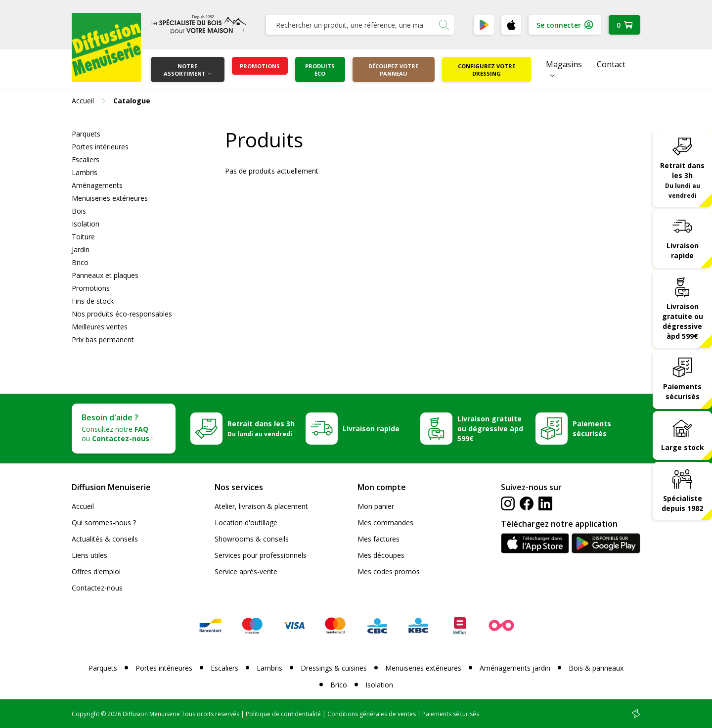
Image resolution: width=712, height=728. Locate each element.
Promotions (260, 66)
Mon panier (376, 506)
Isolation (86, 224)
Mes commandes (385, 523)
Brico (80, 262)
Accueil (83, 506)
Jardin (81, 250)
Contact (611, 64)
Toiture (83, 237)
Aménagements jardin (515, 668)
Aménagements (97, 185)
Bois (79, 211)
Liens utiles (89, 555)
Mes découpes (381, 555)
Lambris (85, 172)
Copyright (86, 714)
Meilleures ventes (100, 327)
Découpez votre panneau (393, 70)
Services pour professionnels (261, 555)
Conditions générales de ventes (372, 714)
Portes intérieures (100, 147)
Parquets (86, 134)
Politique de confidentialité (283, 714)
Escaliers (86, 159)
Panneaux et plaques (105, 275)
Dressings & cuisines (334, 668)
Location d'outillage (246, 523)
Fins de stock (93, 301)
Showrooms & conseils (252, 539)
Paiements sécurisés (682, 391)
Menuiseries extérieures (110, 198)
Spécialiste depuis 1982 (682, 503)
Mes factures (378, 539)
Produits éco (320, 70)
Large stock (683, 447)
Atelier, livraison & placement (261, 506)
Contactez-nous (97, 588)
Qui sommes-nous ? (104, 523)
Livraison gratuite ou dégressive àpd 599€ (683, 321)
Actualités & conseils (105, 539)
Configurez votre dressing (487, 70)
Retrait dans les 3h (682, 180)
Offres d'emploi (96, 571)
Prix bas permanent (103, 340)
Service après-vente (246, 571)
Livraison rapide (683, 250)
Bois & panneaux (596, 668)
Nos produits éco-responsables (122, 314)
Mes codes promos (389, 571)
